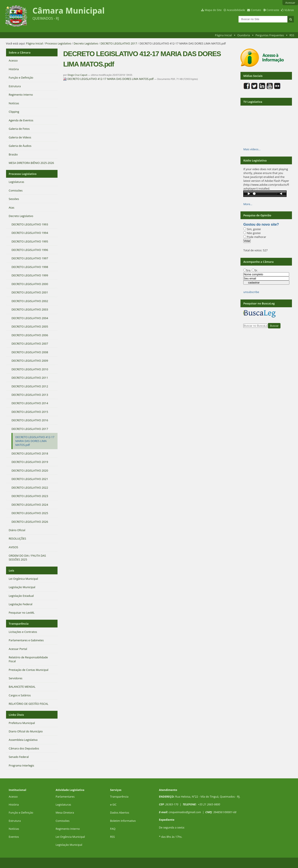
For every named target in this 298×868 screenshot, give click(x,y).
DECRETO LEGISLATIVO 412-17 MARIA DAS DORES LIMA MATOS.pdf (109, 79)
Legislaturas (63, 805)
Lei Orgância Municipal (70, 837)
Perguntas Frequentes (270, 35)
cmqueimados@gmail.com (185, 812)
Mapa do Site (213, 10)
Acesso (13, 797)
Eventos (14, 837)
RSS (292, 35)
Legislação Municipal (69, 845)
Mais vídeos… (252, 149)
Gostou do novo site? (261, 224)
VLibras (289, 10)
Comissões (62, 821)
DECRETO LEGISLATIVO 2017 (119, 43)
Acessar (290, 3)
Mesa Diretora (65, 813)
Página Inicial (223, 35)
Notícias (14, 829)
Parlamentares (65, 797)
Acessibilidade (236, 10)
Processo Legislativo (58, 43)
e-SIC (113, 805)
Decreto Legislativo (86, 43)
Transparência (19, 624)
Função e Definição (21, 813)
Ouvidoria (244, 35)
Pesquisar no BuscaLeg (259, 303)
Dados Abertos (120, 813)
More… (248, 204)
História (14, 805)
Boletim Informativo (123, 821)
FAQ (113, 829)
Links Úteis (16, 715)
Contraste (273, 10)
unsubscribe (251, 292)
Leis (11, 570)
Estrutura (15, 821)
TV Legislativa (253, 102)
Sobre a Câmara (20, 52)
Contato (256, 10)
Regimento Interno (68, 829)
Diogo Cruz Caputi (78, 75)
